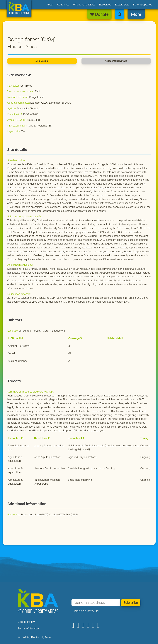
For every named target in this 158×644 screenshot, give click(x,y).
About (50, 5)
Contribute (63, 5)
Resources (105, 5)
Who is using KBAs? (84, 5)
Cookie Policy (26, 622)
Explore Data (122, 5)
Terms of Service (28, 628)
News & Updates (143, 5)
